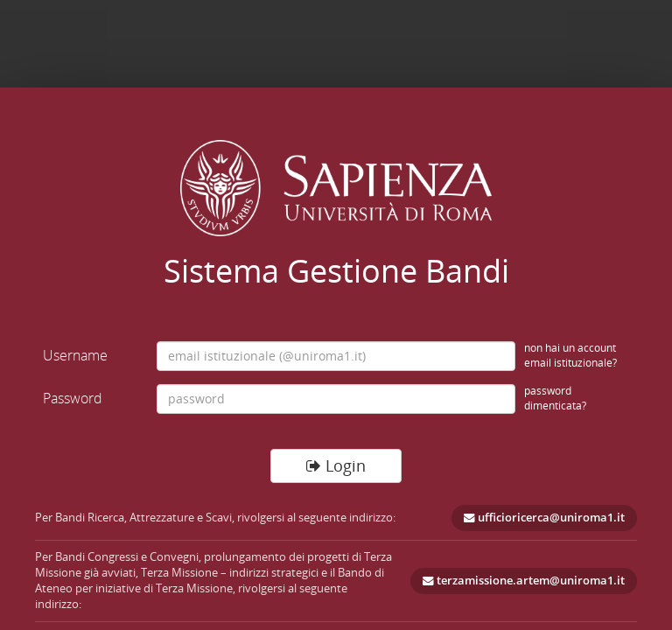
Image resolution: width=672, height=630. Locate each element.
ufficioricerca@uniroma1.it (544, 518)
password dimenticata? (555, 399)
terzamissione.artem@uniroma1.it (524, 581)
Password (73, 398)
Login (336, 465)
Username (75, 355)
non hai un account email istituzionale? (570, 356)
